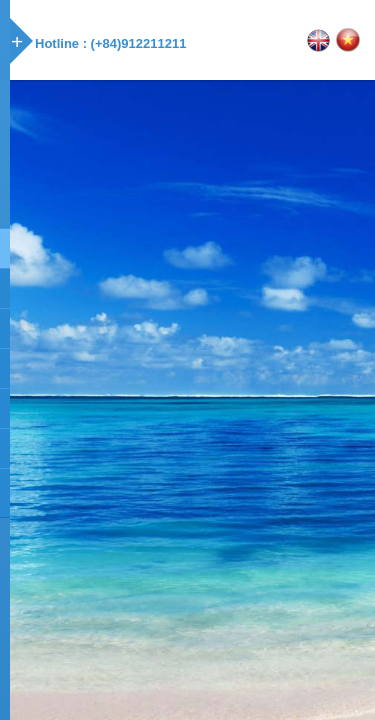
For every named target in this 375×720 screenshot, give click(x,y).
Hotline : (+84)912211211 (110, 43)
